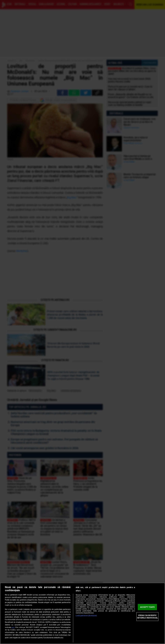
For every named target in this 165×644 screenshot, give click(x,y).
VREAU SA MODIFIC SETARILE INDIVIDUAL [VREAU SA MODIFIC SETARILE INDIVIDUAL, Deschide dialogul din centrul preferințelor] (147, 617)
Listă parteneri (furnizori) (86, 616)
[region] (82, 613)
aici (13, 627)
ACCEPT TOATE (147, 607)
